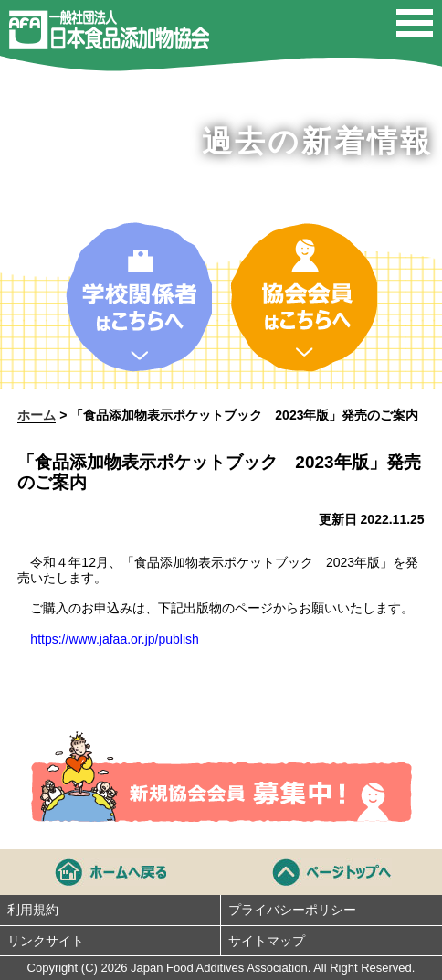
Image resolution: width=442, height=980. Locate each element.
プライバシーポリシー (292, 910)
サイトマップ (267, 941)
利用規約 (33, 910)
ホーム (37, 415)
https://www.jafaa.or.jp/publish (114, 639)
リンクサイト (46, 941)
